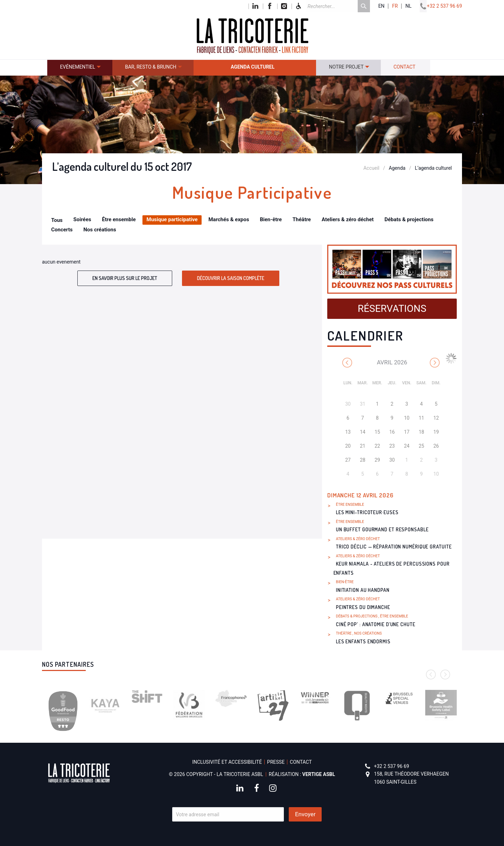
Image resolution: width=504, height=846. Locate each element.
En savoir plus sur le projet (125, 278)
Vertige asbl (319, 774)
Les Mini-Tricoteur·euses (367, 512)
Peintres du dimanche (363, 607)
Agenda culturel (253, 67)
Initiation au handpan (363, 590)
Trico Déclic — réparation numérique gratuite (394, 547)
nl (408, 6)
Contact (404, 67)
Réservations (392, 309)
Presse (276, 762)
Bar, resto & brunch (151, 67)
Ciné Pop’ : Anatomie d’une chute (376, 624)
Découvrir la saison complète (231, 278)
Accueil (371, 168)
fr (395, 6)
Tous (57, 220)
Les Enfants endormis (363, 641)
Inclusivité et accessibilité (227, 762)
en (381, 6)
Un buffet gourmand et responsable (382, 529)
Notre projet (346, 67)
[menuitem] (80, 68)
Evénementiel (77, 67)
